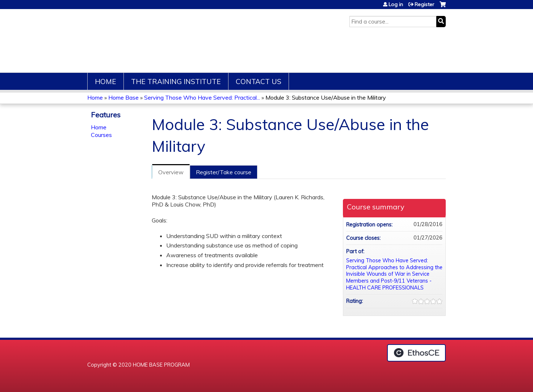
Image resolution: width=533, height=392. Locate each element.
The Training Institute (176, 82)
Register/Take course (224, 172)
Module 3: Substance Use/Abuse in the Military (326, 97)
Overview (171, 172)
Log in (396, 4)
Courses (101, 135)
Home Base (123, 97)
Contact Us (259, 82)
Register (424, 4)
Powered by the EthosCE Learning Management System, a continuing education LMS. (416, 353)
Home (106, 82)
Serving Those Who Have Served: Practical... (202, 97)
